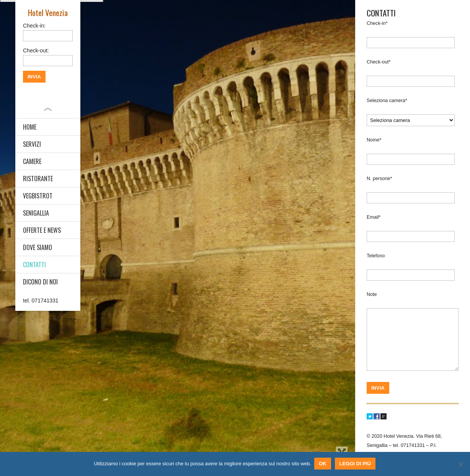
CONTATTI (34, 265)
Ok (323, 464)
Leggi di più (356, 464)
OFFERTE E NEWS (42, 230)
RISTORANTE (38, 179)
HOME (30, 127)
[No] (460, 465)
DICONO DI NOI (40, 282)
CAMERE (32, 161)
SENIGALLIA (36, 213)
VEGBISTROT (38, 196)
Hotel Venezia (48, 12)
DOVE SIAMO (38, 247)
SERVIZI (32, 144)
